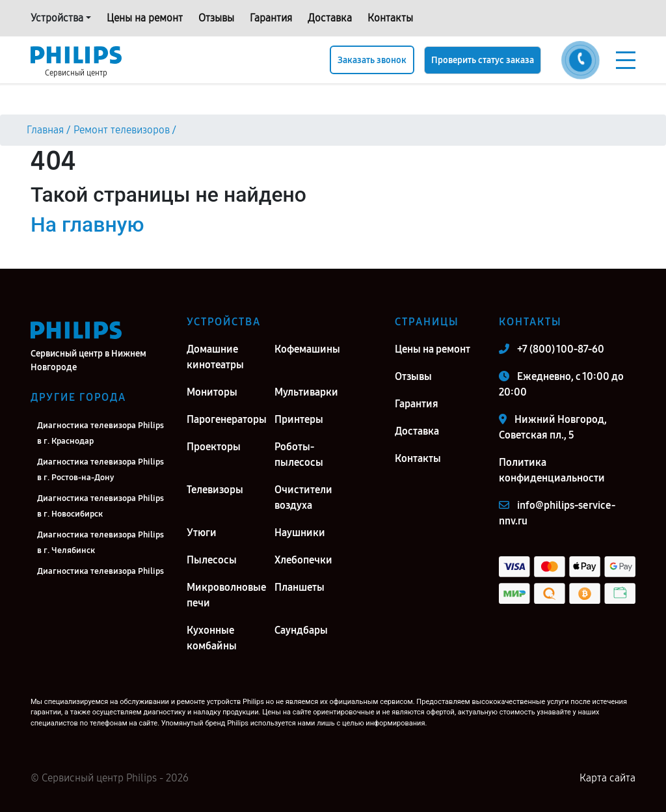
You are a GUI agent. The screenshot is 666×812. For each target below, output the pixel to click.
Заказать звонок (372, 60)
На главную (87, 224)
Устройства (57, 18)
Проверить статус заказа (483, 60)
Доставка (330, 18)
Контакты (390, 18)
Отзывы (216, 18)
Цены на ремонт (145, 18)
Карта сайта (607, 778)
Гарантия (271, 18)
